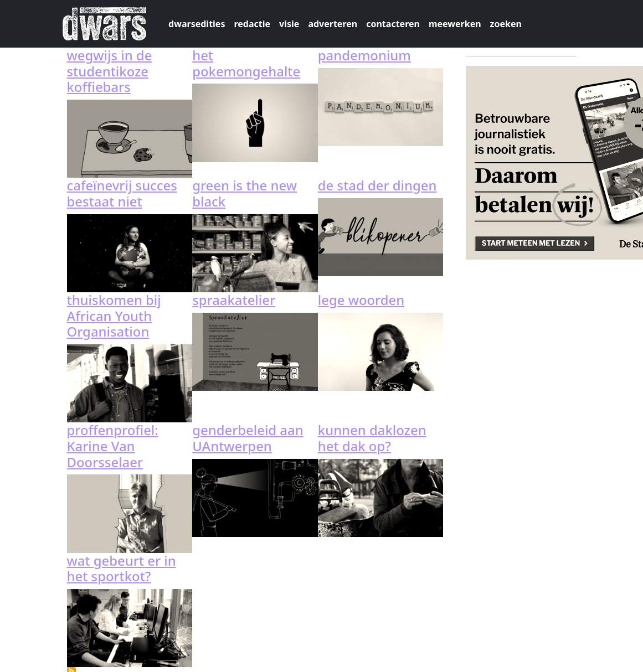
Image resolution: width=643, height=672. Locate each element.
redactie (252, 24)
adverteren (333, 24)
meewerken (455, 24)
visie (289, 24)
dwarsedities (197, 24)
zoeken (506, 24)
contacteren (393, 24)
